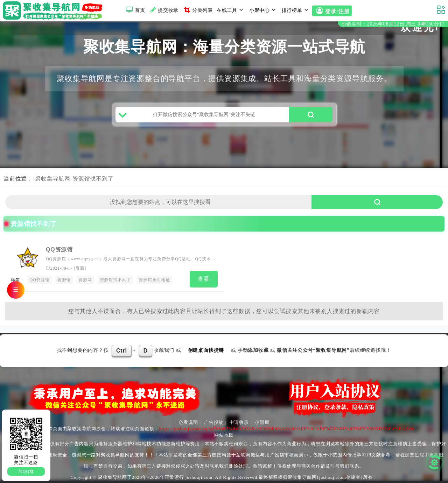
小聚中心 (264, 10)
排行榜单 (296, 10)
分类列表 (198, 10)
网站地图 (224, 435)
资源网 (85, 280)
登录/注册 (332, 11)
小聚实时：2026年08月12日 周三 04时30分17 (393, 24)
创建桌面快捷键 (206, 350)
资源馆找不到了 (93, 179)
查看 (204, 279)
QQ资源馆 (59, 250)
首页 (135, 10)
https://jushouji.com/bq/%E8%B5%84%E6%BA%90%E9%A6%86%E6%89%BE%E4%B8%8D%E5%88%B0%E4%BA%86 (287, 429)
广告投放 (214, 422)
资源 (80, 268)
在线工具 (231, 10)
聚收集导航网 (53, 179)
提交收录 (164, 10)
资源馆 (64, 280)
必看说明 (188, 422)
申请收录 (239, 422)
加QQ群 (26, 471)
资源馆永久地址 (154, 280)
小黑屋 (262, 422)
